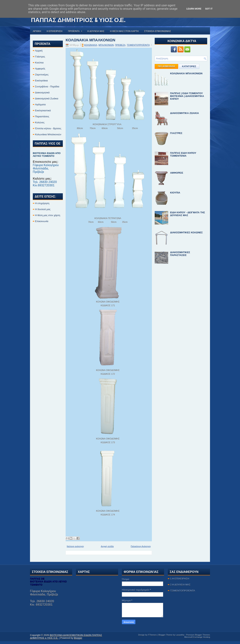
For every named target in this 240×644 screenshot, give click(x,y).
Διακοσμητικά (42, 93)
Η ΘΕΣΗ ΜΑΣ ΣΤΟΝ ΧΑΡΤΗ (124, 31)
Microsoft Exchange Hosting (197, 637)
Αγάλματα (40, 104)
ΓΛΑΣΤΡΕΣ (176, 133)
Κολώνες (40, 122)
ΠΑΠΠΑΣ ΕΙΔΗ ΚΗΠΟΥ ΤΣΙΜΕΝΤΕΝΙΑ (183, 154)
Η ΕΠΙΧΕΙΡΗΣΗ (55, 31)
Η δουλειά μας (43, 209)
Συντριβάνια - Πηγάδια (47, 87)
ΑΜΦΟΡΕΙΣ (177, 173)
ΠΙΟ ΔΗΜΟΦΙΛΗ (166, 66)
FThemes (152, 635)
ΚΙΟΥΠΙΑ (175, 193)
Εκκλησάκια (41, 81)
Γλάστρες (40, 57)
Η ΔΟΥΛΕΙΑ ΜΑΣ (96, 31)
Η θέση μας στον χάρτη (48, 215)
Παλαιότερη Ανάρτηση (141, 546)
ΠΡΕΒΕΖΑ (120, 45)
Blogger (78, 638)
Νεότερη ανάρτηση (75, 546)
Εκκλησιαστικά (43, 110)
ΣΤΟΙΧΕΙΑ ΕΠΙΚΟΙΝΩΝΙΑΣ (158, 31)
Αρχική (39, 51)
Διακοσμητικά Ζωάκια (47, 99)
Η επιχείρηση (42, 203)
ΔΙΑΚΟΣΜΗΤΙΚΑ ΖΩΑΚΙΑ (184, 113)
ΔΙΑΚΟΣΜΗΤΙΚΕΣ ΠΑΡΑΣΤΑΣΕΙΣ (180, 254)
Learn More (194, 9)
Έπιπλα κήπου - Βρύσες (48, 128)
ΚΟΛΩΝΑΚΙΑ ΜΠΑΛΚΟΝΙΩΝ (90, 40)
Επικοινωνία (42, 221)
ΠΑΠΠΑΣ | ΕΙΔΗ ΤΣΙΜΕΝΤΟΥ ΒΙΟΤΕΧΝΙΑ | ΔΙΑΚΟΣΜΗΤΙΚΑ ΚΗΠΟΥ (187, 96)
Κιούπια (39, 63)
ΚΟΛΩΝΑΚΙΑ (91, 45)
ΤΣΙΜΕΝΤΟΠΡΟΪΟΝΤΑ (138, 45)
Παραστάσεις (42, 116)
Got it (209, 9)
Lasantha (180, 635)
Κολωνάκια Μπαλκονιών (48, 134)
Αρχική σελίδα (107, 546)
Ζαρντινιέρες (42, 75)
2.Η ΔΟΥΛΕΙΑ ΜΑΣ (180, 585)
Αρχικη (37, 31)
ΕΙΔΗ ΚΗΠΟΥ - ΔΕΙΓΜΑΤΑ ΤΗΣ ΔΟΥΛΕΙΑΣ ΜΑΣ (187, 214)
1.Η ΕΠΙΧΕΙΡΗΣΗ (180, 579)
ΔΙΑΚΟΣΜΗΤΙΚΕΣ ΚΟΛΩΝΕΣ (186, 232)
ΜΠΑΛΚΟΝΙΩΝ (106, 45)
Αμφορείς (40, 69)
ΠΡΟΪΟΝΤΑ (76, 30)
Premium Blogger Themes (198, 635)
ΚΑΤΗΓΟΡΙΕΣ (189, 66)
